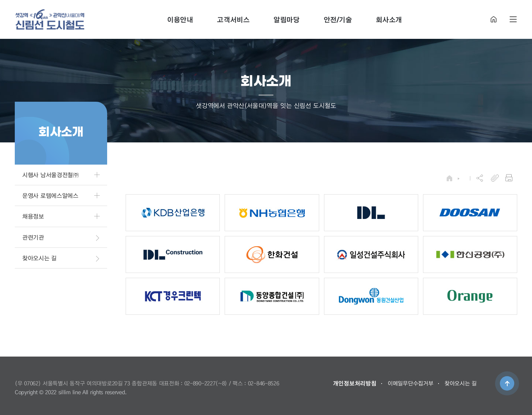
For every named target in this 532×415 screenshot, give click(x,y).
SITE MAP (513, 19)
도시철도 (50, 19)
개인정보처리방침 (355, 383)
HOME (494, 19)
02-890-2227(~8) (206, 383)
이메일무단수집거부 (410, 383)
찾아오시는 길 (461, 383)
